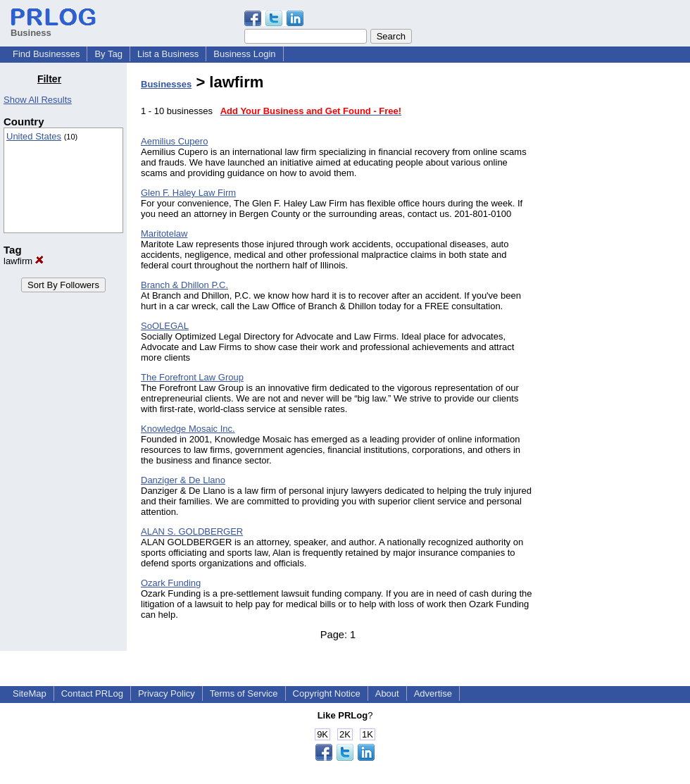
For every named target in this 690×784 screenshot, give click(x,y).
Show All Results (38, 100)
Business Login (244, 54)
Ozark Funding (171, 583)
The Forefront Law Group (192, 377)
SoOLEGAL (165, 326)
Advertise (433, 693)
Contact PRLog (92, 693)
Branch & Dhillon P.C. (184, 285)
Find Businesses (46, 54)
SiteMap (30, 693)
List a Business (168, 54)
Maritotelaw (164, 234)
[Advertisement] (618, 285)
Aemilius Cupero (174, 141)
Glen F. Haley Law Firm (188, 193)
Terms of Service (244, 693)
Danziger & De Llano (183, 480)
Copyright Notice (327, 693)
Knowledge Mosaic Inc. (188, 429)
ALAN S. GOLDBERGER (192, 531)
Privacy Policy (167, 693)
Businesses (166, 84)
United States (34, 136)
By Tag (108, 54)
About (387, 693)
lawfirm (24, 261)
